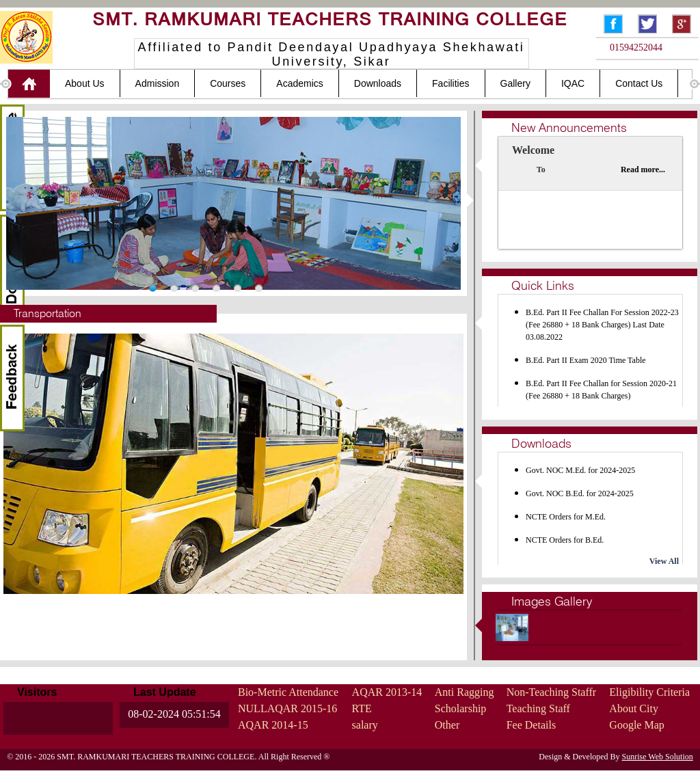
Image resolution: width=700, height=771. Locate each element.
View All (664, 561)
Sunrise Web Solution (658, 757)
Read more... (643, 170)
